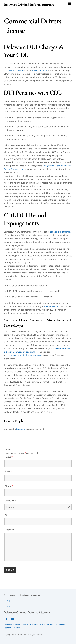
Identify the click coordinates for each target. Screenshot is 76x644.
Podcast (7, 628)
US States (10, 501)
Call (8, 601)
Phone (9, 486)
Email (8, 471)
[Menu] (70, 4)
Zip (6, 515)
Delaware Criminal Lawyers (16, 624)
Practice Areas (47, 624)
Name (9, 457)
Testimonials (61, 624)
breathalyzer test (52, 306)
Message (9, 530)
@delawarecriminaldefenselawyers (25, 355)
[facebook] (6, 619)
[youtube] (12, 619)
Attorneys (34, 624)
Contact (17, 628)
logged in (21, 429)
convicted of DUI (15, 70)
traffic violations (39, 70)
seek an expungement (61, 232)
